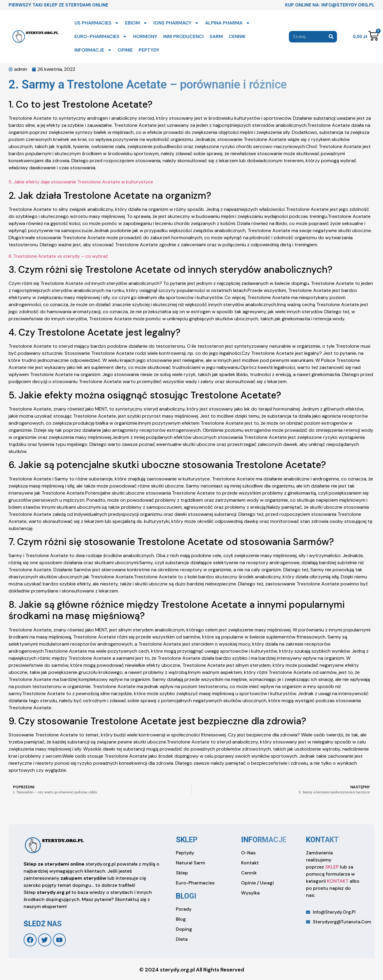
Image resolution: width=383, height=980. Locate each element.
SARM (216, 36)
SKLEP (332, 867)
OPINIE (125, 50)
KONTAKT (338, 881)
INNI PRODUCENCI (183, 36)
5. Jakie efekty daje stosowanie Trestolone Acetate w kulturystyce (81, 182)
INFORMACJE (93, 50)
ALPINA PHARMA (228, 23)
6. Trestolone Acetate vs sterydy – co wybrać (58, 256)
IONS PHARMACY (176, 23)
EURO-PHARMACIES (101, 37)
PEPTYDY (149, 50)
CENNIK (237, 36)
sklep (187, 840)
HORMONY (145, 36)
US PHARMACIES (97, 23)
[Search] (331, 37)
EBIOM (136, 23)
